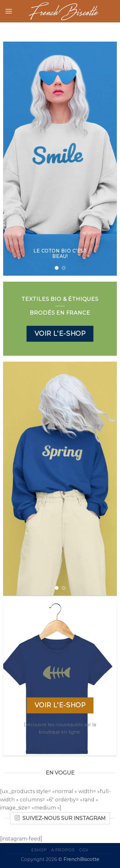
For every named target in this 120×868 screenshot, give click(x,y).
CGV (84, 850)
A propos (63, 850)
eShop (39, 850)
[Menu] (9, 11)
